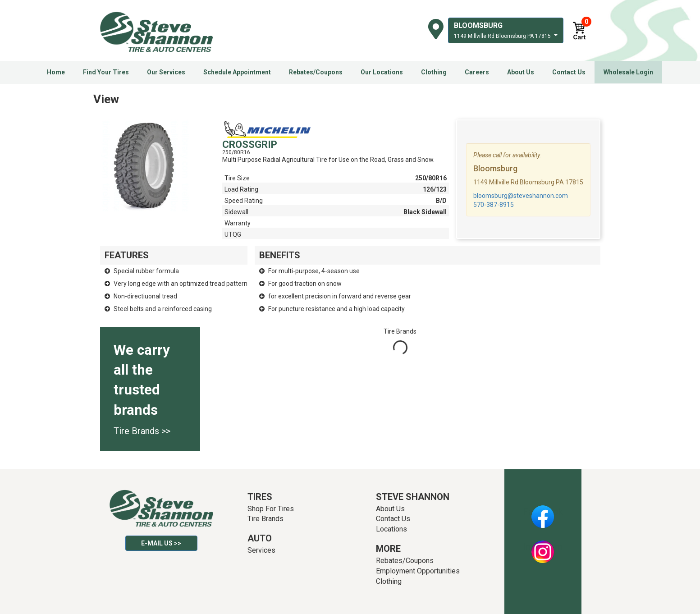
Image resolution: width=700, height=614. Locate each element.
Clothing (434, 72)
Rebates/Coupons (316, 72)
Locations (391, 529)
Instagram (543, 547)
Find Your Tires (106, 72)
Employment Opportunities (418, 571)
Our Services (166, 72)
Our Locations (382, 72)
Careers (477, 72)
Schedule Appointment (237, 72)
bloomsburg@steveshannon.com (521, 196)
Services (261, 550)
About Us (521, 72)
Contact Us (569, 72)
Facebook (543, 512)
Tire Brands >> (142, 431)
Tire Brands (265, 519)
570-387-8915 (494, 205)
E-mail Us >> (161, 543)
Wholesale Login (628, 72)
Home (56, 72)
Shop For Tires (271, 509)
